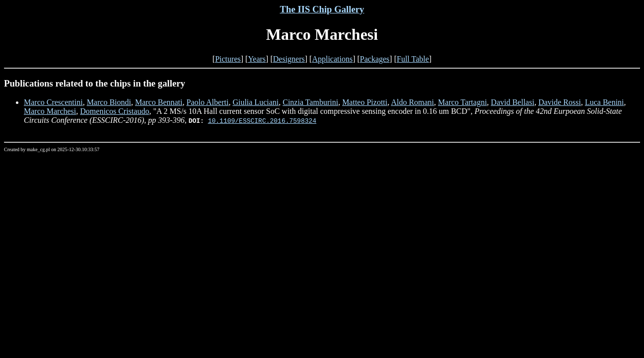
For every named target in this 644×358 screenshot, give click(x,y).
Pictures (228, 59)
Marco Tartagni (463, 102)
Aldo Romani (412, 102)
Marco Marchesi (50, 111)
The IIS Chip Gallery (322, 9)
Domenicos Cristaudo (114, 111)
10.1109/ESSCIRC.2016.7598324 (262, 120)
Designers (289, 59)
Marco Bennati (159, 102)
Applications (332, 59)
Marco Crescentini (53, 102)
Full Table (413, 59)
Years (257, 59)
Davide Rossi (560, 102)
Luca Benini (605, 102)
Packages (375, 59)
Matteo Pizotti (365, 102)
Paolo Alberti (207, 102)
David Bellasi (513, 102)
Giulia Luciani (255, 102)
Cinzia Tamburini (310, 102)
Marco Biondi (109, 102)
